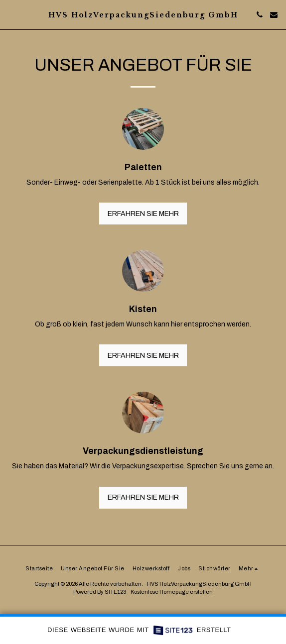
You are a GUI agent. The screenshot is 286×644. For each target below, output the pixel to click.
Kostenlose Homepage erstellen (172, 592)
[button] (11, 14)
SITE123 (116, 592)
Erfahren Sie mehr (143, 214)
